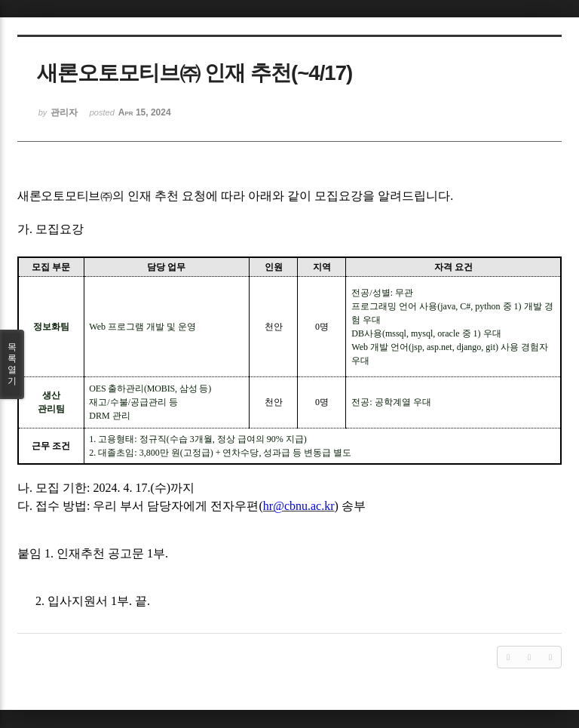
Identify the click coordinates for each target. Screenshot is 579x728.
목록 (12, 364)
